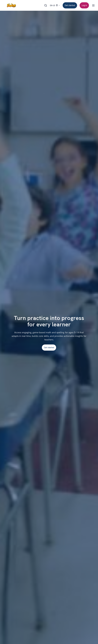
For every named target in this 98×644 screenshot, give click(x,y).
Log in (84, 5)
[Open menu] (93, 5)
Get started (70, 5)
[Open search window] (46, 5)
